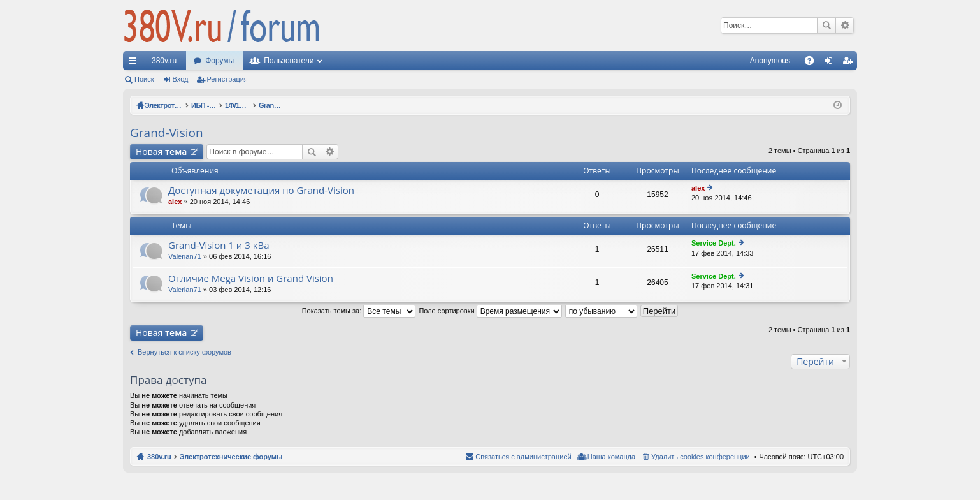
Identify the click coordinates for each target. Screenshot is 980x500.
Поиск (826, 26)
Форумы (220, 61)
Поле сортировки (490, 311)
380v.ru (164, 61)
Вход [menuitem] (831, 63)
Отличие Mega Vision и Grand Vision (251, 278)
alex (175, 202)
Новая (161, 151)
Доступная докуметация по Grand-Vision (261, 190)
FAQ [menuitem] (813, 63)
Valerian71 (185, 256)
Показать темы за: (359, 311)
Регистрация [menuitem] (850, 63)
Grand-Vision (167, 133)
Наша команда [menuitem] (611, 457)
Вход (181, 79)
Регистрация (227, 79)
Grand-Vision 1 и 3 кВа (219, 245)
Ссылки (135, 63)
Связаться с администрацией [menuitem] (523, 457)
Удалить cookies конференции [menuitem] (701, 457)
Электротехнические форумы (231, 457)
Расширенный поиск (845, 26)
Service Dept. (714, 243)
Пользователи (289, 61)
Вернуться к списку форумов (184, 352)
